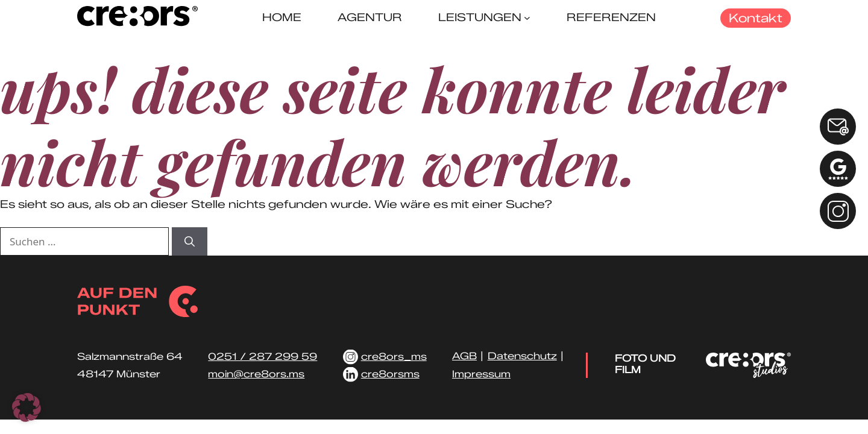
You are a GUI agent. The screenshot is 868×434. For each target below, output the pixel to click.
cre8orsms (390, 374)
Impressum (481, 374)
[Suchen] (190, 242)
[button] (27, 407)
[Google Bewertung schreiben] (838, 169)
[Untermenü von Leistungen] (527, 18)
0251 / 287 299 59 (263, 357)
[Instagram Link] (838, 211)
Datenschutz (522, 356)
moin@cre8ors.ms (256, 374)
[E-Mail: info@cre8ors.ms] (838, 127)
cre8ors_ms (394, 357)
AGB (464, 356)
